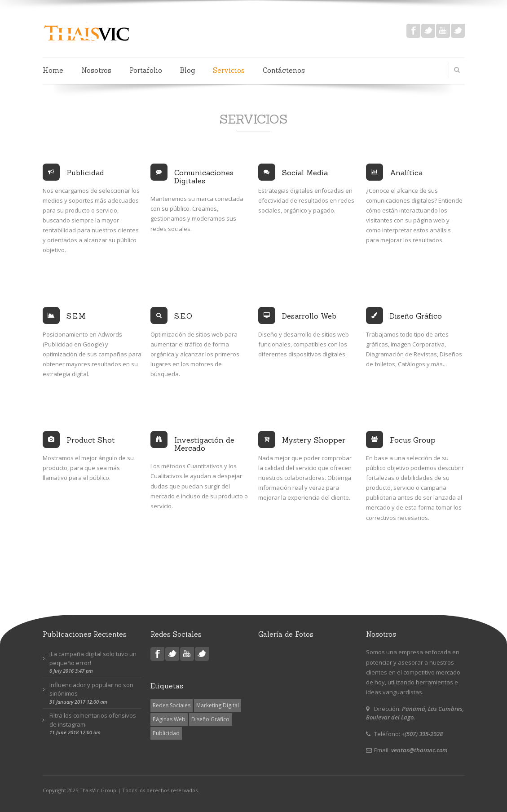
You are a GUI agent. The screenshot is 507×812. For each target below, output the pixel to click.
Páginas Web (169, 719)
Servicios (229, 70)
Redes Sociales (172, 705)
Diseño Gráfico (210, 719)
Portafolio (146, 70)
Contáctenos (284, 70)
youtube (443, 31)
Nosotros (96, 70)
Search (454, 70)
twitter (428, 31)
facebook (413, 31)
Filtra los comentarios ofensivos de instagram (93, 720)
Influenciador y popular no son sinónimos (91, 689)
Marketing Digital (218, 705)
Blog (187, 70)
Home (53, 70)
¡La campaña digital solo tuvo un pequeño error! (93, 658)
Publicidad (166, 733)
